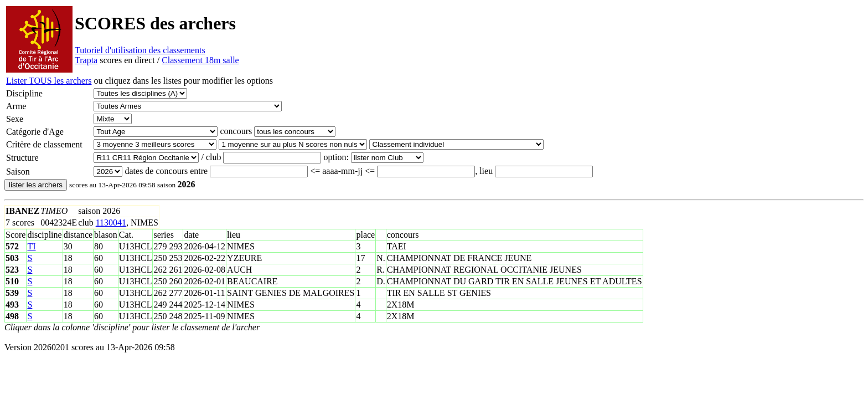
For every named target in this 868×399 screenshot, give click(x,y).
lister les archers (36, 185)
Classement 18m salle (200, 60)
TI (31, 246)
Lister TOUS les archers (49, 81)
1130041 (111, 222)
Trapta (86, 60)
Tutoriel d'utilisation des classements (140, 50)
